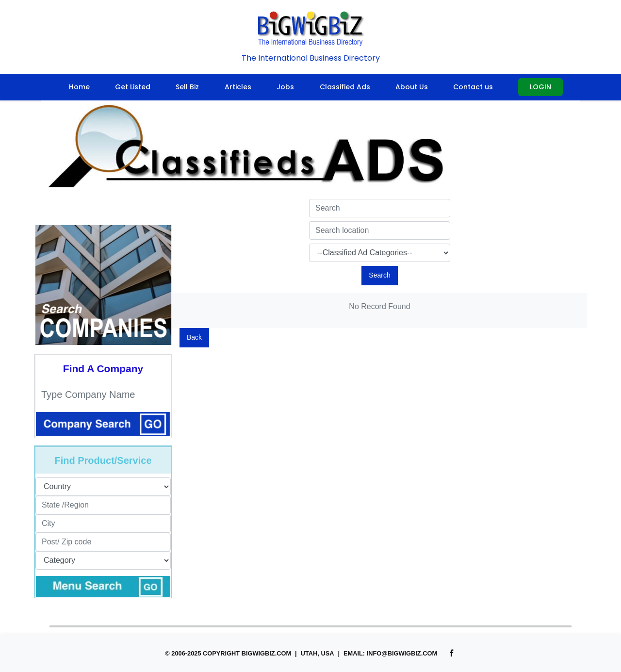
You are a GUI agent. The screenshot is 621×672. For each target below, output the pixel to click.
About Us (412, 87)
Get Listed (133, 87)
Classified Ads (345, 87)
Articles (238, 87)
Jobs (285, 87)
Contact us (473, 87)
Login (540, 87)
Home (79, 87)
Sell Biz (187, 87)
